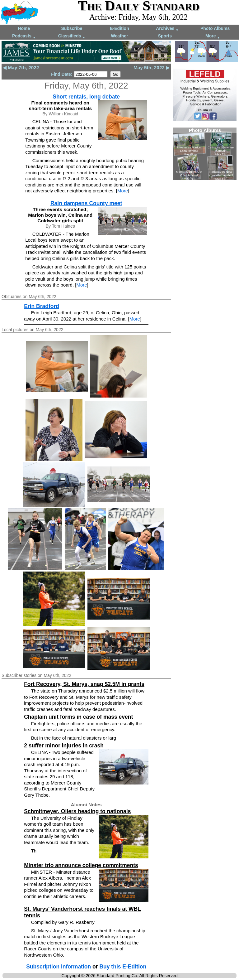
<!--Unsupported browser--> (205, 154)
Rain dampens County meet (86, 203)
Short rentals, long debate (86, 97)
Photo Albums (215, 28)
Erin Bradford (42, 306)
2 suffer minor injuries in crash (64, 746)
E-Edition (119, 28)
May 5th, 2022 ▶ (152, 68)
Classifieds (72, 36)
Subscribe (72, 28)
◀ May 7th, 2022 (21, 68)
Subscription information (59, 967)
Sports (165, 36)
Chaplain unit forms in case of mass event (78, 717)
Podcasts (24, 36)
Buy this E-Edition (123, 967)
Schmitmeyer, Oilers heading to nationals (77, 811)
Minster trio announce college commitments (81, 865)
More (213, 36)
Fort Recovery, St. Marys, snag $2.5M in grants (84, 684)
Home (24, 28)
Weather (119, 36)
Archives (167, 29)
